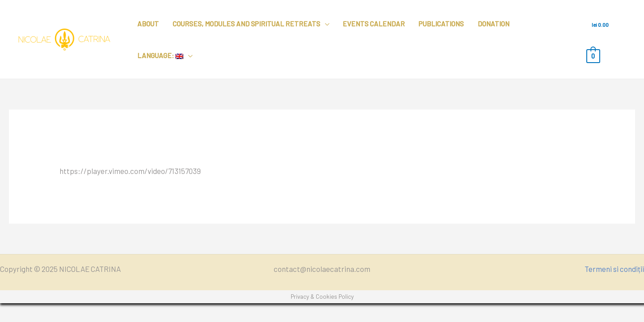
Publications (441, 24)
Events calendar (374, 24)
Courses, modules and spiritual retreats (246, 24)
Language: (160, 55)
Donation (494, 24)
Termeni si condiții (614, 269)
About (148, 24)
